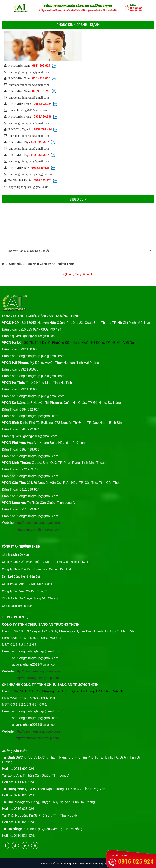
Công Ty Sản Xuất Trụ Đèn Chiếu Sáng (27, 584)
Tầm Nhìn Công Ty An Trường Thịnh (50, 264)
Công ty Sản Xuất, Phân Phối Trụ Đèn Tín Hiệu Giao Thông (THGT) (45, 562)
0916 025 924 (136, 861)
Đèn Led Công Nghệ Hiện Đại (21, 576)
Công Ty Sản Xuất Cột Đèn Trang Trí (25, 591)
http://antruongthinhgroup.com (37, 678)
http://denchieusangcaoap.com (38, 523)
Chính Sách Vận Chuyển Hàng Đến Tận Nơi (30, 598)
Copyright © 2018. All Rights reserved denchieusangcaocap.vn (78, 863)
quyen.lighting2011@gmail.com (26, 110)
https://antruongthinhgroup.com (38, 529)
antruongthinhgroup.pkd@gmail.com (29, 174)
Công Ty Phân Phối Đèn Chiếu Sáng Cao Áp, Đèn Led (36, 569)
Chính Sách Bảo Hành (16, 555)
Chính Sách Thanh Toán (17, 606)
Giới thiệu (16, 264)
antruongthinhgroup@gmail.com (27, 72)
